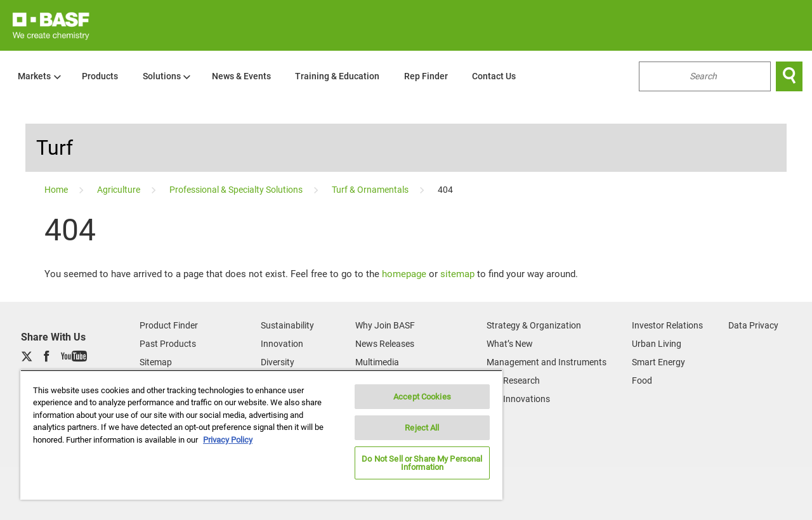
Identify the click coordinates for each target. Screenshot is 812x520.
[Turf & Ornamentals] (371, 190)
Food (642, 380)
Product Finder (169, 325)
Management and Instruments (547, 362)
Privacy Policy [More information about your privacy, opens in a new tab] (228, 440)
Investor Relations (667, 325)
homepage (404, 274)
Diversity (278, 362)
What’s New (510, 344)
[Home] (57, 190)
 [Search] (789, 76)
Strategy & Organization (534, 325)
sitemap (457, 274)
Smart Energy (658, 362)
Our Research (513, 380)
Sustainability (287, 325)
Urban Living (657, 344)
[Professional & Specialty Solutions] (237, 190)
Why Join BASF (385, 325)
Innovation (282, 344)
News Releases (385, 344)
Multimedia (377, 362)
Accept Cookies (422, 397)
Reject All (422, 428)
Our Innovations (518, 399)
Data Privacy (753, 325)
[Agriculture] (120, 190)
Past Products (168, 344)
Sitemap (156, 362)
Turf (55, 148)
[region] (261, 435)
